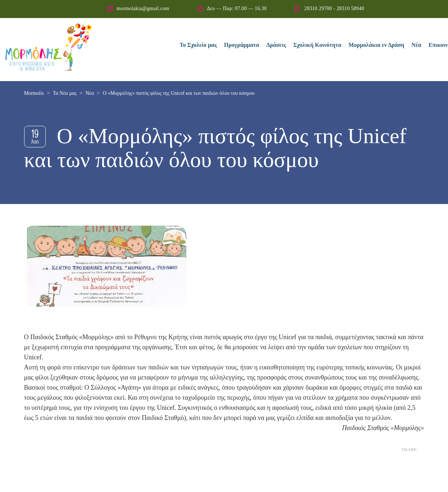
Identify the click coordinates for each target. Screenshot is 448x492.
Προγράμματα (242, 45)
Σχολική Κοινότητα (317, 45)
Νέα (416, 45)
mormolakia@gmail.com (143, 8)
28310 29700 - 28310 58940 (334, 8)
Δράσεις (276, 45)
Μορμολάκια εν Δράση (376, 45)
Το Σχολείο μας (198, 45)
